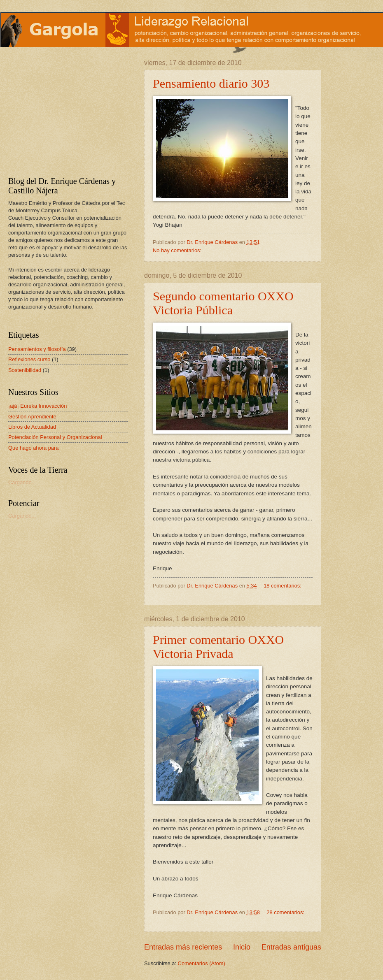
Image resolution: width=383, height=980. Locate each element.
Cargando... (22, 482)
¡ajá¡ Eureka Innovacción (37, 406)
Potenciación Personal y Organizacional (55, 437)
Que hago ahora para (33, 448)
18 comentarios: (283, 586)
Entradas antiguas (291, 947)
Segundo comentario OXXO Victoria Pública (223, 303)
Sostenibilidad (25, 370)
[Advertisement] (60, 111)
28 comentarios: (285, 912)
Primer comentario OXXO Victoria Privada (218, 647)
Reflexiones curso (29, 359)
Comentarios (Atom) (202, 963)
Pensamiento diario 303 (211, 83)
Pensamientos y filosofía (37, 349)
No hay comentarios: (178, 250)
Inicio (242, 947)
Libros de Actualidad (32, 427)
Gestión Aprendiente (32, 417)
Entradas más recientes (183, 947)
